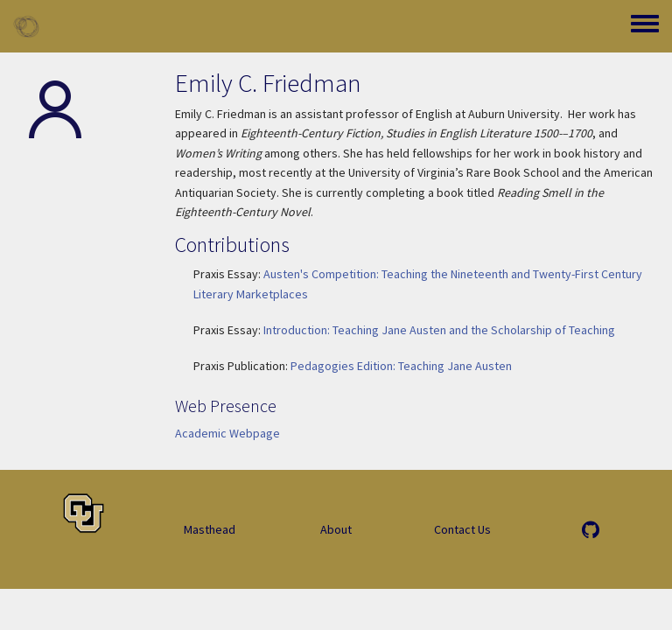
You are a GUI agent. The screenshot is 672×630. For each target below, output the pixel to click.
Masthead (210, 529)
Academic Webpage (227, 433)
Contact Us (462, 529)
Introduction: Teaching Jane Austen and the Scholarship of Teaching (439, 330)
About (336, 529)
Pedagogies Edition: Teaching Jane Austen (401, 366)
